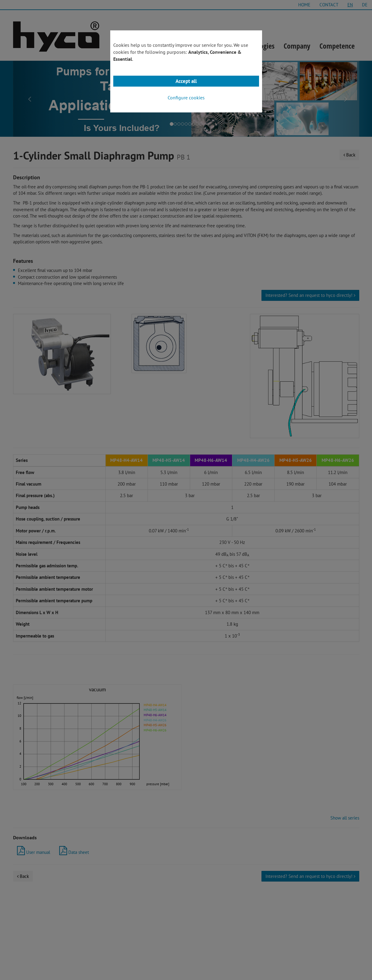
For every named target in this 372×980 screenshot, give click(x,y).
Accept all (186, 81)
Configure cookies (186, 98)
